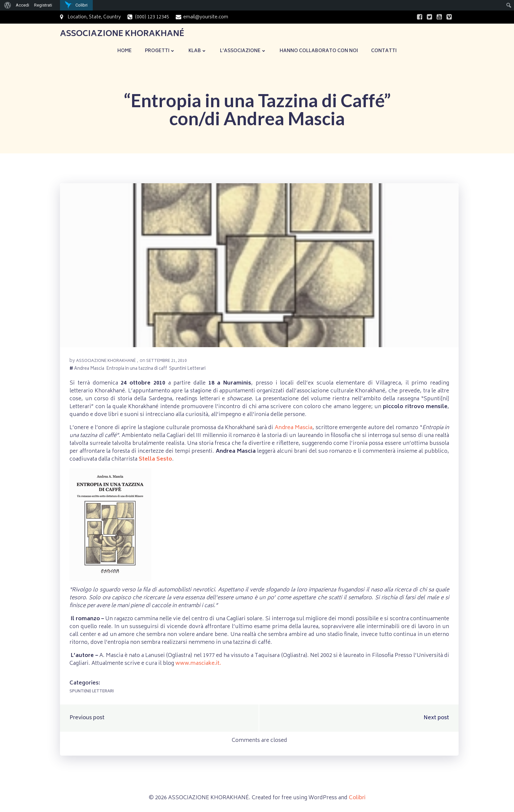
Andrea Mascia (89, 370)
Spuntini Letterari (188, 370)
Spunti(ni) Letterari (92, 693)
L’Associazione (243, 50)
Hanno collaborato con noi (319, 50)
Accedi (22, 5)
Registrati (43, 5)
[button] (259, 266)
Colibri (357, 800)
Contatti (384, 50)
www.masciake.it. (198, 664)
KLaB (198, 50)
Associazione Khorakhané (106, 362)
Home (125, 50)
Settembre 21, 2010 (167, 362)
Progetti (160, 50)
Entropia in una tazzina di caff (137, 370)
